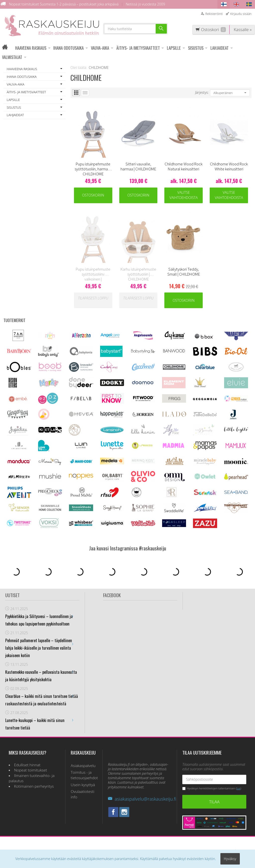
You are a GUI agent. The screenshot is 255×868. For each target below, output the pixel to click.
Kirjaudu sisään (241, 14)
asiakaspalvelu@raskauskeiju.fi (142, 799)
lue (238, 788)
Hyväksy (230, 859)
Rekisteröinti (214, 14)
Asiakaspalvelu (83, 766)
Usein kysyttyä (83, 785)
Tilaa (214, 802)
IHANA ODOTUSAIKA (68, 48)
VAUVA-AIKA (100, 48)
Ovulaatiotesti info (83, 794)
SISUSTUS (196, 48)
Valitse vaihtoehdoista (184, 195)
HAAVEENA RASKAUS (31, 48)
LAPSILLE (174, 48)
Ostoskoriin (93, 195)
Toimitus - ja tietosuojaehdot (84, 775)
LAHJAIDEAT (220, 48)
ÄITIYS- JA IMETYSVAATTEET (138, 48)
